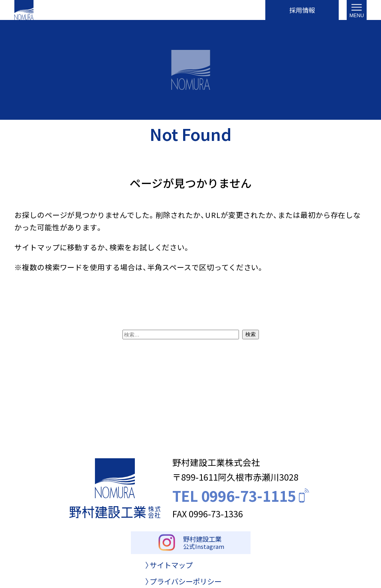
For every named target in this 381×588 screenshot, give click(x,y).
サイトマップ (37, 247)
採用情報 (302, 10)
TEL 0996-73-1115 (242, 496)
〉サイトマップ (169, 569)
